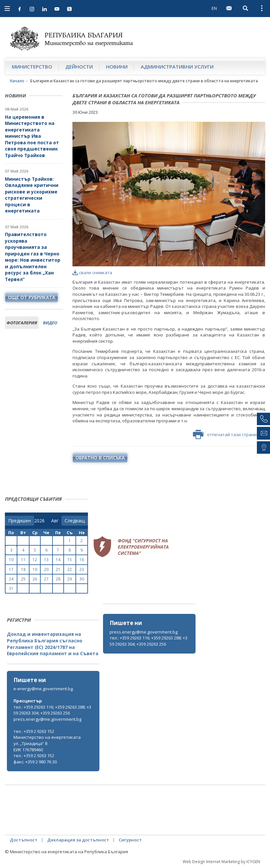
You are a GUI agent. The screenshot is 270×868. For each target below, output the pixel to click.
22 (70, 569)
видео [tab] (50, 323)
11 (23, 560)
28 (58, 579)
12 (35, 560)
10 (11, 560)
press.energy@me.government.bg (144, 632)
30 (82, 579)
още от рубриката (31, 297)
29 (70, 579)
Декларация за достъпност (78, 840)
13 (46, 560)
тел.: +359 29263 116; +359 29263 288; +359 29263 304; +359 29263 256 (148, 641)
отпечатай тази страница (227, 434)
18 (23, 569)
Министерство (32, 67)
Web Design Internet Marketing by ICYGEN (221, 862)
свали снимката (92, 273)
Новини (117, 67)
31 (11, 588)
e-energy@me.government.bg (43, 689)
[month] (56, 521)
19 (35, 569)
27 (46, 579)
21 (58, 569)
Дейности (79, 67)
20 (46, 569)
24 (11, 579)
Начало (17, 81)
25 (23, 579)
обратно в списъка (100, 458)
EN (214, 8)
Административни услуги (177, 67)
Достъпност (24, 840)
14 (58, 560)
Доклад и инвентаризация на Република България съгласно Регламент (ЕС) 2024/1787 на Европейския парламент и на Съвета (53, 644)
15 (70, 560)
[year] (39, 521)
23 (82, 569)
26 (35, 579)
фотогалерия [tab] (22, 323)
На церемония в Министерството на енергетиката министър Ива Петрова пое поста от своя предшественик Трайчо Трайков (32, 136)
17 (11, 569)
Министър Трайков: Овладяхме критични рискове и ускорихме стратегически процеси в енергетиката (32, 195)
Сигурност (130, 840)
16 (82, 560)
